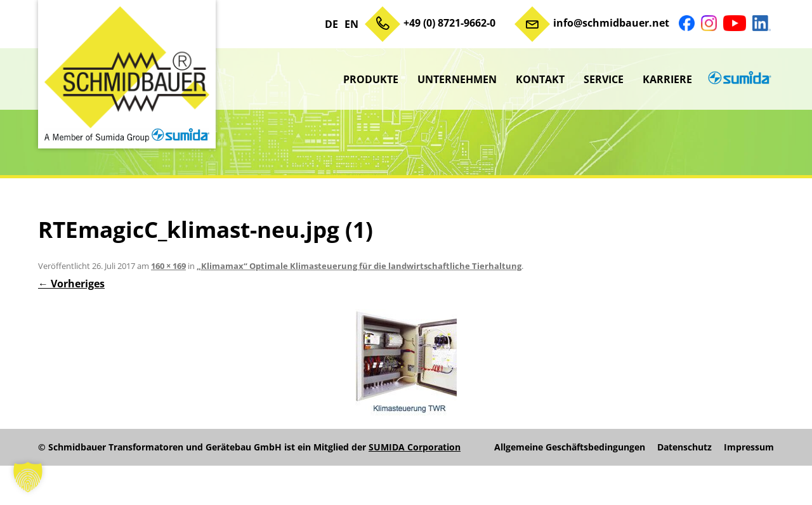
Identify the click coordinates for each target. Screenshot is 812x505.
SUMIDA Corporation (415, 447)
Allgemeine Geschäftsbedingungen (570, 447)
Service (604, 79)
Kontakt (540, 79)
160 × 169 (168, 266)
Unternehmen (457, 79)
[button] (28, 477)
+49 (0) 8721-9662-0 (449, 23)
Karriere (667, 79)
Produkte (371, 79)
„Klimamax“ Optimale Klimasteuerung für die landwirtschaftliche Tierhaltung (359, 266)
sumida (738, 79)
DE (331, 24)
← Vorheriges (71, 284)
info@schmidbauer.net (611, 23)
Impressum (749, 447)
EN (351, 24)
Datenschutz (684, 447)
